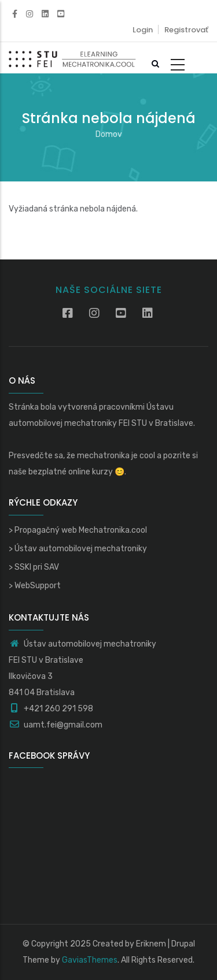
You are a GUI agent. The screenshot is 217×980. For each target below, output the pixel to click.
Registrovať (186, 30)
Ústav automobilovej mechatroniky (81, 549)
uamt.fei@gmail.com (56, 725)
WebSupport (38, 586)
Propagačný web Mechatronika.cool (81, 530)
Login (143, 30)
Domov (109, 134)
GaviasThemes (90, 960)
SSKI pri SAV (37, 567)
